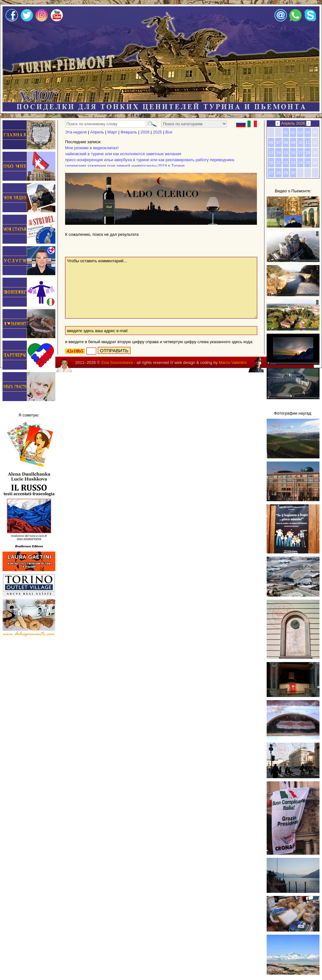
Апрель (97, 132)
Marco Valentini (233, 363)
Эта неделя (76, 132)
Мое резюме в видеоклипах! (92, 148)
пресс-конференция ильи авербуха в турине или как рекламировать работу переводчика (150, 160)
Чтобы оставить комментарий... (161, 288)
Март (112, 132)
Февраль (129, 132)
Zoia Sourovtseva (117, 363)
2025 (157, 132)
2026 (145, 132)
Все (169, 132)
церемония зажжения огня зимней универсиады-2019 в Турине (125, 166)
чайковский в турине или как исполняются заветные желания (123, 154)
